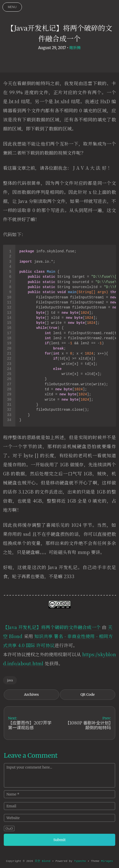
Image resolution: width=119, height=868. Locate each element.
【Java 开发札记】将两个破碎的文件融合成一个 (52, 627)
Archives (32, 695)
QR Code (88, 695)
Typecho (80, 861)
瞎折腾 (75, 48)
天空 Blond (43, 861)
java (10, 680)
